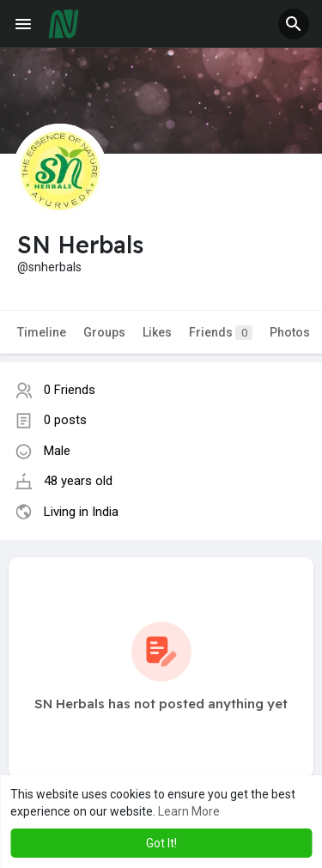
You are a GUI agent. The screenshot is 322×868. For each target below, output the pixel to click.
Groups (104, 332)
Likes (157, 332)
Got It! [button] (161, 843)
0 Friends (70, 390)
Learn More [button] (189, 811)
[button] (294, 24)
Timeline (42, 332)
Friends (221, 333)
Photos (290, 332)
